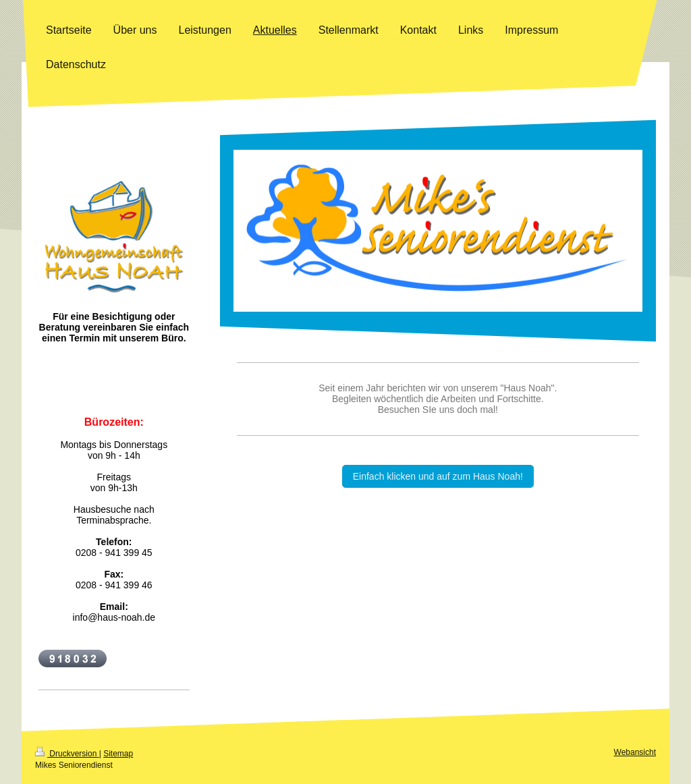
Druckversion (67, 754)
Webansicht (635, 752)
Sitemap (118, 754)
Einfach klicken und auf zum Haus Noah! (438, 476)
